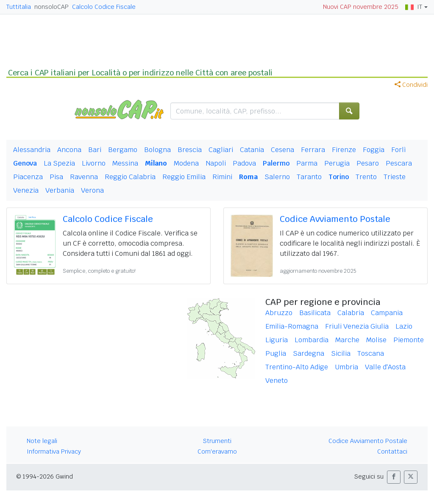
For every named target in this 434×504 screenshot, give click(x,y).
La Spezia (59, 163)
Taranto (309, 177)
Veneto (277, 381)
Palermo (276, 163)
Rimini (222, 177)
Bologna (157, 150)
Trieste (395, 177)
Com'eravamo (217, 451)
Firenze (344, 150)
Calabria (351, 313)
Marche (347, 340)
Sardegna (309, 353)
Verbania (60, 190)
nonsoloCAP (51, 7)
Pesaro (368, 163)
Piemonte (409, 340)
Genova (25, 163)
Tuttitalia (19, 7)
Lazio (404, 326)
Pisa (56, 177)
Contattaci (392, 451)
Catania (252, 150)
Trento (366, 177)
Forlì (399, 150)
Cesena (282, 150)
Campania (387, 313)
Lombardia (312, 340)
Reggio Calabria (130, 177)
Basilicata (315, 313)
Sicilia (341, 353)
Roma (248, 177)
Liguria (277, 340)
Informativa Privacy (54, 451)
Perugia (337, 163)
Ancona (69, 150)
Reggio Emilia (184, 177)
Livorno (94, 163)
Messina (125, 163)
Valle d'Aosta (385, 367)
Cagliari (221, 150)
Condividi (411, 85)
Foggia (374, 150)
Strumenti (217, 441)
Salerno (277, 177)
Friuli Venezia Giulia (357, 326)
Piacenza (28, 177)
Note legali (42, 441)
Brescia (190, 150)
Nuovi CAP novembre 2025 (361, 7)
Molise (376, 340)
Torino (339, 177)
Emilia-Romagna (292, 326)
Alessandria (32, 150)
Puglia (276, 353)
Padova (244, 163)
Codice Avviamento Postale (335, 219)
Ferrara (313, 150)
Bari (95, 150)
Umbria (346, 367)
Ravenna (84, 177)
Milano (156, 163)
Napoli (216, 163)
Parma (307, 163)
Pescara (399, 163)
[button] (394, 477)
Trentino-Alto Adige (297, 367)
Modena (186, 163)
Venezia (26, 190)
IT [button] (414, 7)
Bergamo (123, 150)
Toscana (371, 353)
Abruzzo (279, 313)
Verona (92, 190)
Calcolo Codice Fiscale (104, 7)
